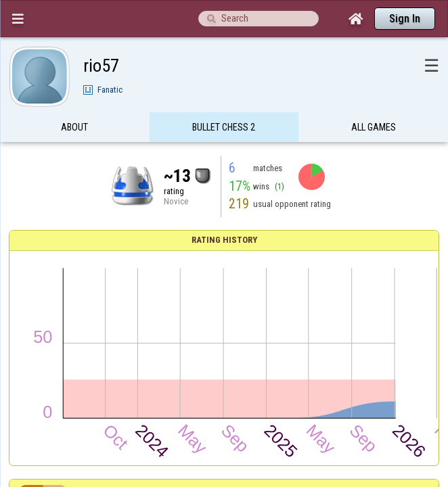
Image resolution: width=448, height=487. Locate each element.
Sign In (405, 19)
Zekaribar (205, 314)
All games (374, 104)
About (74, 104)
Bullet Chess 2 (224, 104)
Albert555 (204, 378)
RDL (204, 292)
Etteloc (204, 357)
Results (224, 252)
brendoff (204, 335)
